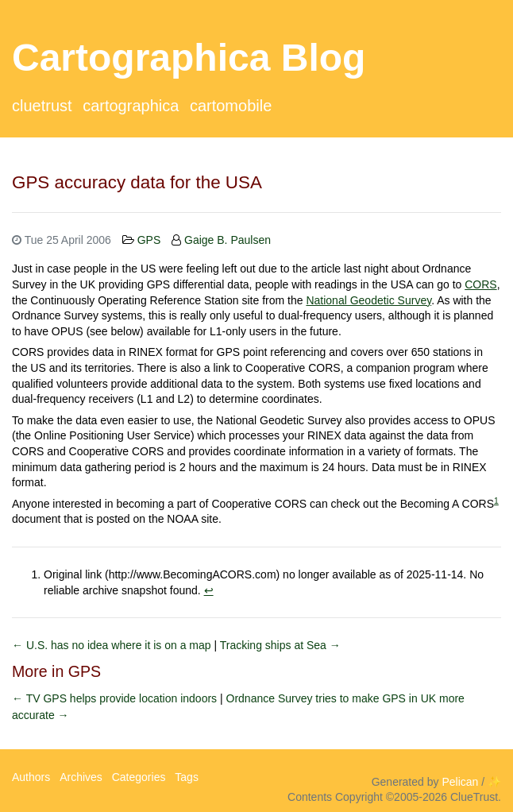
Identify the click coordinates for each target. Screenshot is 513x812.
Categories (139, 777)
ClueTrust (42, 106)
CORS (480, 284)
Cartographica (131, 106)
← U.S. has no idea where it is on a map (113, 645)
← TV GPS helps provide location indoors (116, 698)
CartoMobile (231, 106)
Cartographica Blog (189, 58)
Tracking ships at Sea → (280, 645)
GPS (149, 240)
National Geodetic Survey (368, 300)
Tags (187, 777)
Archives (81, 777)
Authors (31, 777)
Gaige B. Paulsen (228, 240)
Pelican (460, 782)
